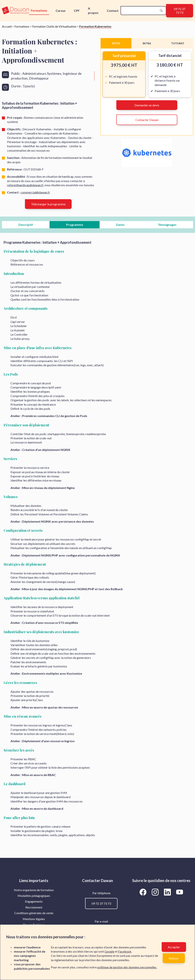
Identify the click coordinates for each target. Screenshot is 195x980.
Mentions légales (34, 919)
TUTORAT (178, 43)
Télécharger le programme (48, 204)
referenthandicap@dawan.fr (25, 185)
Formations (39, 10)
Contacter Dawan (147, 120)
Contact (113, 11)
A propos (93, 10)
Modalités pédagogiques (34, 896)
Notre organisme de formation (34, 890)
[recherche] (140, 11)
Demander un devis (147, 105)
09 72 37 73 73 (180, 11)
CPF (77, 11)
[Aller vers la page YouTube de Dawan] (179, 892)
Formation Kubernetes (95, 26)
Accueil (7, 26)
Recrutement (34, 907)
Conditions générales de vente (34, 913)
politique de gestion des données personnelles (127, 967)
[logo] (15, 11)
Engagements (34, 901)
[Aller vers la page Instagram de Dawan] (156, 892)
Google (109, 951)
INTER (116, 43)
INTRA (147, 43)
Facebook (125, 951)
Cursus (61, 11)
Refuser (174, 958)
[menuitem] (34, 890)
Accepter (174, 947)
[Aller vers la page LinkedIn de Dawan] (168, 892)
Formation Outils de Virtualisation (54, 26)
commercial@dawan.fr (35, 192)
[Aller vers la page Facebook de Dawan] (144, 892)
